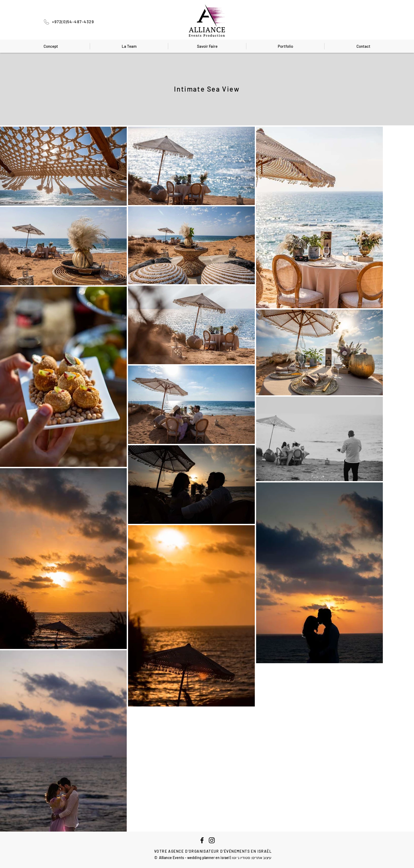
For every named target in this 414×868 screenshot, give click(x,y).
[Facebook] (202, 840)
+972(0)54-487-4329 (73, 22)
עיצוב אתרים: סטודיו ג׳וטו (252, 858)
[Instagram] (212, 840)
